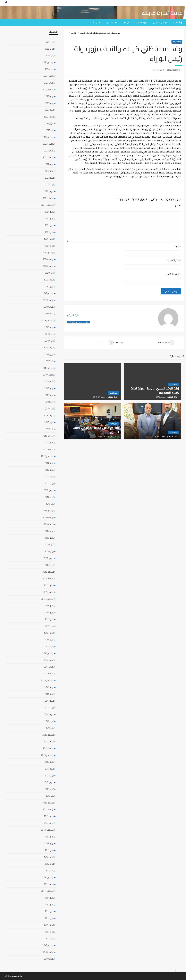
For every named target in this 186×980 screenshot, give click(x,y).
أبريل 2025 (49, 42)
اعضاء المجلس (112, 22)
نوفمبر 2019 (48, 300)
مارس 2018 (49, 416)
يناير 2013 (50, 796)
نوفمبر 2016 (48, 517)
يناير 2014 (50, 728)
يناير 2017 (50, 504)
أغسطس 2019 (48, 320)
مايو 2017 (49, 477)
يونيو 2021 (49, 219)
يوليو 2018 (49, 388)
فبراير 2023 (49, 123)
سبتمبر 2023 (48, 89)
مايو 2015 (49, 619)
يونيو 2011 (49, 905)
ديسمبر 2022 (48, 137)
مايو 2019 (49, 334)
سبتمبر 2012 (48, 823)
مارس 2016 (49, 558)
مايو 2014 (49, 701)
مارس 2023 (49, 117)
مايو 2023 (49, 110)
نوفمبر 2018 (48, 375)
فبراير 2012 (49, 864)
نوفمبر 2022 (48, 144)
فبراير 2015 (49, 640)
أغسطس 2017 (48, 456)
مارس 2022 (49, 191)
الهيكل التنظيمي (160, 22)
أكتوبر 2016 (49, 524)
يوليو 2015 (49, 606)
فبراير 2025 (49, 49)
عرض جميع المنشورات (78, 322)
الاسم (178, 246)
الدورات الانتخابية (141, 22)
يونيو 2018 (49, 395)
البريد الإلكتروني (174, 260)
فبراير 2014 (49, 721)
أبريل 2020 (49, 273)
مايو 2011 (49, 911)
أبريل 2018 (49, 409)
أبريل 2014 (49, 707)
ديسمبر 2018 (48, 368)
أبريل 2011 (49, 918)
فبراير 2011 (49, 932)
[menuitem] (160, 22)
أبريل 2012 (49, 850)
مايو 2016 (49, 545)
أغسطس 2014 (48, 680)
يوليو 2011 (49, 898)
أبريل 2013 (49, 775)
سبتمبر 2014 (48, 674)
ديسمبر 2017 (48, 436)
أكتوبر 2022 (49, 151)
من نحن (126, 22)
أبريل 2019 (49, 341)
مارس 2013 (49, 782)
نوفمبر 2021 (48, 198)
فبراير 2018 (49, 422)
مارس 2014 (49, 714)
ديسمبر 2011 (48, 877)
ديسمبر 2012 (48, 803)
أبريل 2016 (49, 551)
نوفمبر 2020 (48, 259)
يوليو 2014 (49, 687)
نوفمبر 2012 (48, 809)
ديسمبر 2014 (48, 653)
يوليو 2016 (49, 531)
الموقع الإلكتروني (173, 274)
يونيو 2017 (49, 470)
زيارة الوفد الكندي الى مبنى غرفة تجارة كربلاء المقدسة (155, 391)
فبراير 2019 (49, 354)
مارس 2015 (49, 633)
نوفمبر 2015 (48, 578)
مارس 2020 (49, 280)
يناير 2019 (50, 361)
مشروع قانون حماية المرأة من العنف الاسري (96, 430)
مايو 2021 (49, 225)
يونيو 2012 (49, 843)
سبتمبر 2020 (48, 266)
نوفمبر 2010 (48, 952)
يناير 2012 (50, 871)
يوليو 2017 (49, 463)
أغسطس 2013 (48, 755)
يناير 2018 (50, 429)
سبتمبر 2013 (48, 748)
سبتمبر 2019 (48, 314)
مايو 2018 (49, 402)
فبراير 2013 (49, 789)
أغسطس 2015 (48, 599)
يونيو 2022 (49, 171)
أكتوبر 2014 (49, 667)
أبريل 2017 (49, 483)
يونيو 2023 (49, 103)
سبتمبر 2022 (48, 157)
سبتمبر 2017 (48, 449)
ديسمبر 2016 (48, 511)
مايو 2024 (49, 69)
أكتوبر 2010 (49, 959)
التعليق (177, 205)
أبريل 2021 (49, 232)
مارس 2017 (49, 490)
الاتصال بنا (97, 22)
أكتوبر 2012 (49, 816)
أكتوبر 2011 (49, 884)
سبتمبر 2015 (48, 592)
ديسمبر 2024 (48, 62)
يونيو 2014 (49, 694)
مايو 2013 (49, 769)
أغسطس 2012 (48, 830)
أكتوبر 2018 (49, 382)
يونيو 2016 (49, 538)
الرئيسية (74, 33)
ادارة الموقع (171, 70)
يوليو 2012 (49, 837)
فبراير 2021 (49, 246)
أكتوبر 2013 (49, 741)
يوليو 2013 (49, 762)
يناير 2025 (50, 55)
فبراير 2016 (49, 565)
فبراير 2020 (49, 287)
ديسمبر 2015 (48, 572)
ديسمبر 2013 (48, 735)
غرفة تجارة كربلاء (162, 13)
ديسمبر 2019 (48, 293)
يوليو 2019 (49, 327)
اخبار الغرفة (84, 33)
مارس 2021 (49, 239)
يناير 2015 (50, 646)
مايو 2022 (49, 178)
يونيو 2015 (49, 612)
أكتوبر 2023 (49, 83)
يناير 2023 (50, 130)
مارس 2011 (49, 925)
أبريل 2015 (49, 626)
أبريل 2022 (49, 185)
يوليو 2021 (49, 212)
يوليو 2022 (49, 164)
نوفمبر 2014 (48, 660)
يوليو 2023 (49, 96)
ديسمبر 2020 (48, 253)
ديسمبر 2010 (48, 945)
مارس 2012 (49, 857)
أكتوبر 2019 (49, 307)
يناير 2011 (50, 939)
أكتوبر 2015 (49, 585)
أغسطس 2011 (48, 891)
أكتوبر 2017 (49, 443)
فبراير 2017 (49, 497)
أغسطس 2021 (48, 205)
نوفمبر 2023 (48, 76)
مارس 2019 (49, 348)
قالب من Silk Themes (13, 976)
